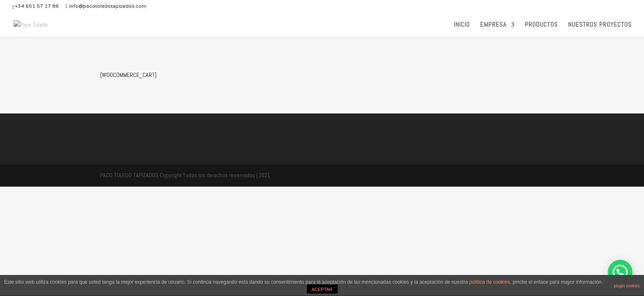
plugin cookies (627, 286)
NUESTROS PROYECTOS (600, 25)
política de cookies (490, 282)
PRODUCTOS (541, 25)
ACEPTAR (322, 289)
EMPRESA (493, 25)
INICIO (462, 25)
